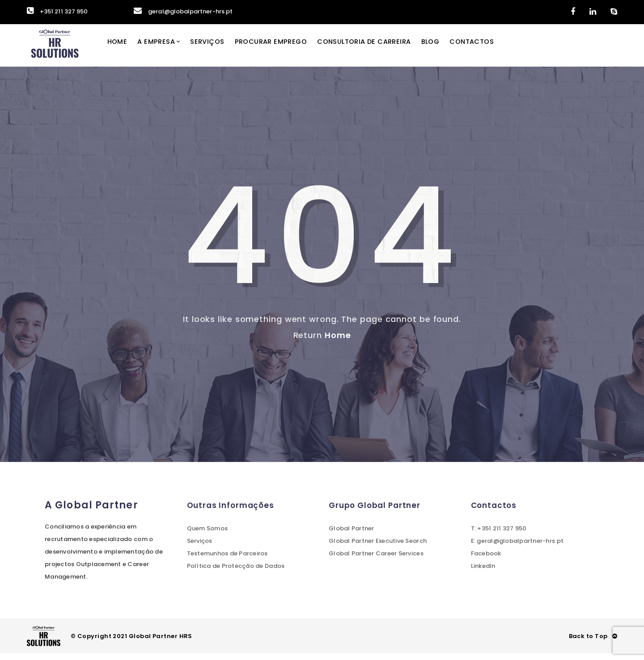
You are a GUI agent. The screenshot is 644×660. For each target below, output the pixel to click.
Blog (452, 49)
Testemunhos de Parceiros (227, 560)
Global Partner (352, 535)
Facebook (486, 560)
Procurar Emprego (285, 49)
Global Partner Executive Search (378, 548)
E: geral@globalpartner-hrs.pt (517, 548)
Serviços (219, 49)
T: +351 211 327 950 (499, 535)
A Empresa (167, 49)
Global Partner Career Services (376, 560)
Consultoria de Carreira (382, 49)
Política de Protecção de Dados (236, 573)
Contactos (495, 49)
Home (127, 49)
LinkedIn (483, 573)
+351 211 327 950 (57, 11)
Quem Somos (208, 535)
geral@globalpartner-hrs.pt (183, 11)
